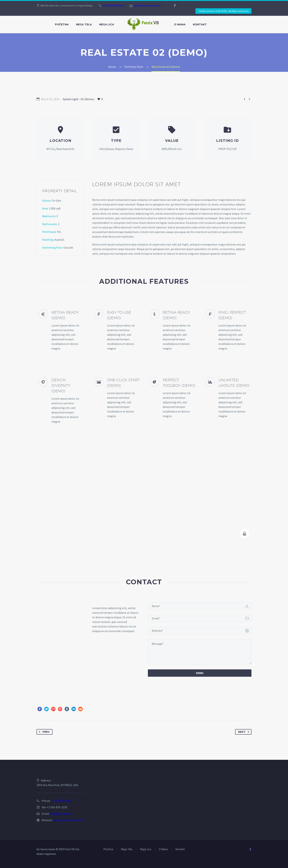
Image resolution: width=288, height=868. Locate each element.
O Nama (180, 24)
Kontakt (200, 24)
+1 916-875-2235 (61, 801)
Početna (62, 24)
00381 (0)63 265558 (113, 6)
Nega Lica (107, 24)
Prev (44, 732)
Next (244, 732)
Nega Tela (84, 24)
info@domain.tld (61, 814)
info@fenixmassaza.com (147, 6)
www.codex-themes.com (68, 820)
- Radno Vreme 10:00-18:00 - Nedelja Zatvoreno (223, 11)
